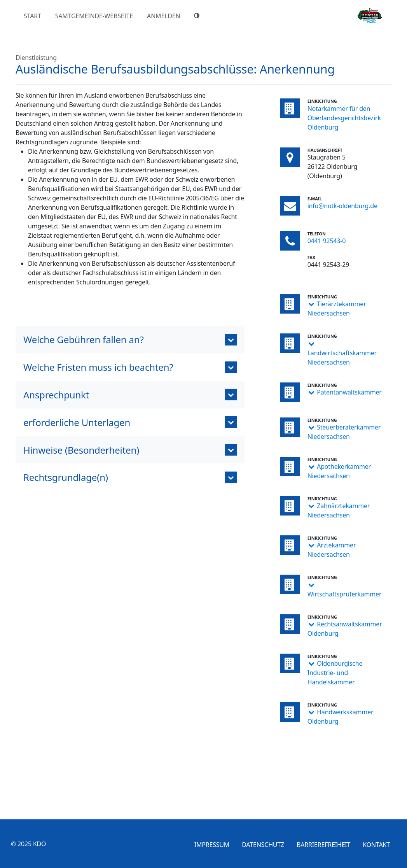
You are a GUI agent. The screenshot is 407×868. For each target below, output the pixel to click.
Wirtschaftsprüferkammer (345, 594)
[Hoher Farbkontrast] (198, 16)
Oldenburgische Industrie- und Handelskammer (335, 673)
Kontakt (376, 845)
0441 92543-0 (327, 241)
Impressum (212, 845)
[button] (130, 339)
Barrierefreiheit (323, 845)
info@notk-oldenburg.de (342, 206)
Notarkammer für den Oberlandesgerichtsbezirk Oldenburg (344, 118)
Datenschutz (263, 845)
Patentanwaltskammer (349, 392)
